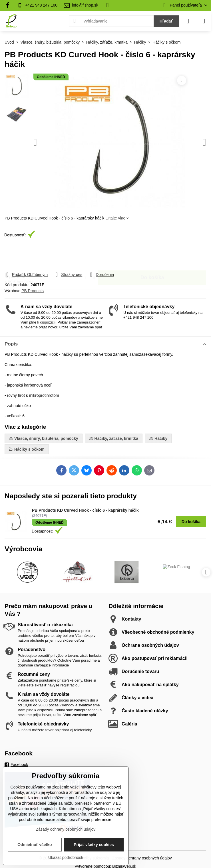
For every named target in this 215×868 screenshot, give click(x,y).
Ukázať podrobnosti (66, 857)
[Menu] (204, 21)
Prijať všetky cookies (94, 845)
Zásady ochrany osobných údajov (142, 858)
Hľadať (166, 21)
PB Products (33, 291)
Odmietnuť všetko (35, 845)
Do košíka (152, 255)
